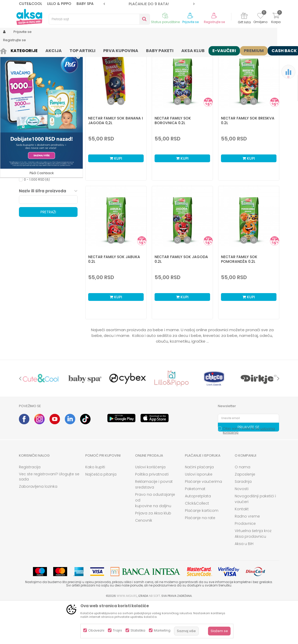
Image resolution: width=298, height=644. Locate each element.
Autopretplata (198, 536)
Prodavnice (245, 564)
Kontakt (242, 549)
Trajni (117, 630)
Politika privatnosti (152, 514)
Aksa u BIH (244, 584)
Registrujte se (214, 22)
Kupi (116, 199)
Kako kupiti (95, 507)
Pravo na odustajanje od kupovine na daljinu (155, 540)
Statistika (138, 630)
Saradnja (243, 522)
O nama (242, 507)
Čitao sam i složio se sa (249, 471)
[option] (149, 4)
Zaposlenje (245, 514)
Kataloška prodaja (39, 187)
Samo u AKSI (34, 193)
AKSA (23, 50)
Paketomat (195, 529)
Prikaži (224, 58)
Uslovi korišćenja (150, 507)
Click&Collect (197, 543)
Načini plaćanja (199, 507)
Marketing (162, 630)
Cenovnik (144, 561)
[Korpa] (276, 19)
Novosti (242, 529)
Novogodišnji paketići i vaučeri (255, 539)
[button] (99, 19)
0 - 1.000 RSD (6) (37, 220)
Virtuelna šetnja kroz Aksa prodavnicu (253, 574)
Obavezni (96, 630)
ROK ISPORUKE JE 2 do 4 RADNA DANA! (149, 4)
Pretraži (48, 252)
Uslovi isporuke (199, 514)
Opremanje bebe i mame (44, 181)
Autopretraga (125, 58)
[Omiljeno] (261, 17)
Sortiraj (149, 58)
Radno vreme (247, 556)
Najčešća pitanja (101, 514)
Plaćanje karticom (202, 551)
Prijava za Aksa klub (153, 553)
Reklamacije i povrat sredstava (154, 525)
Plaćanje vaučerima (203, 522)
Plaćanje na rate (200, 558)
